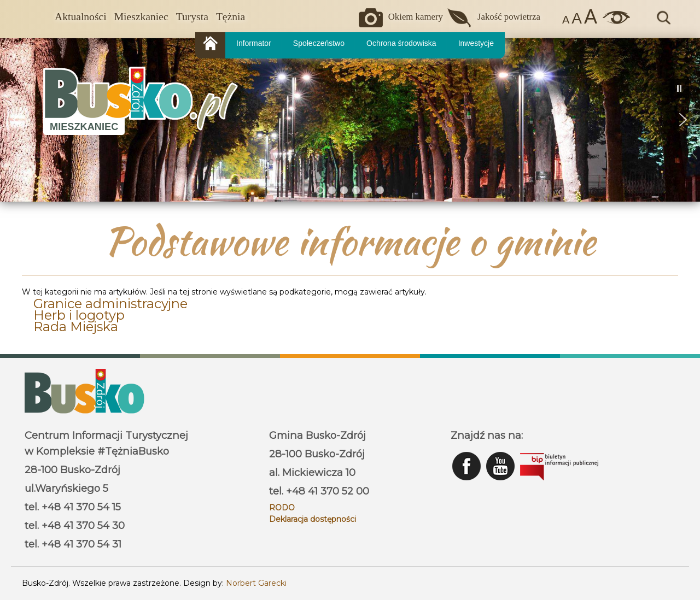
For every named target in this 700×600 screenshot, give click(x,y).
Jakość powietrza (509, 17)
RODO (282, 508)
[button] (17, 120)
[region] (350, 120)
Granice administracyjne (110, 304)
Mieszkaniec (141, 17)
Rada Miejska (76, 327)
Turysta (192, 17)
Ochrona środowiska (401, 43)
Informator (254, 43)
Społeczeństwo (319, 43)
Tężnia (231, 17)
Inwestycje (476, 43)
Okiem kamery (416, 17)
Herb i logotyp (79, 315)
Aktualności (81, 17)
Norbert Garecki (256, 583)
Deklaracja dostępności (313, 519)
